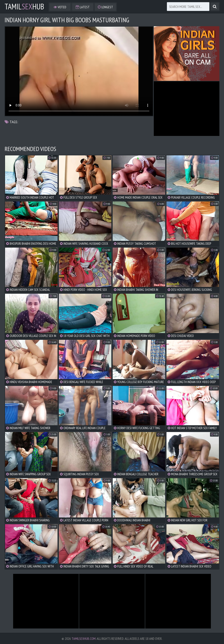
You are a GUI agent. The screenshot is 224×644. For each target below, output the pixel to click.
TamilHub (24, 7)
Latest (83, 7)
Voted (60, 7)
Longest (105, 7)
